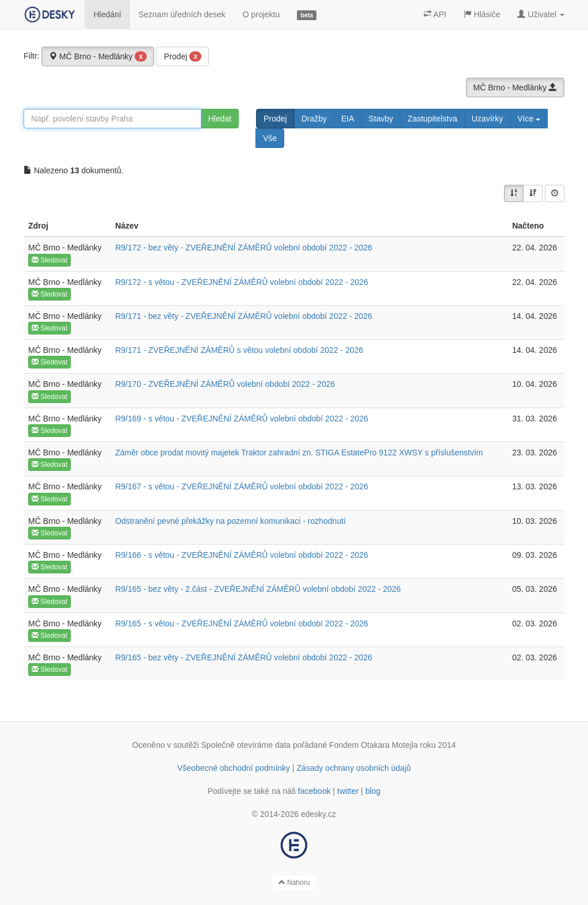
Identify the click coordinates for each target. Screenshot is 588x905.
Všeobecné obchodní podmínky (234, 768)
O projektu (261, 14)
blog (373, 791)
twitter (348, 791)
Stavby (381, 119)
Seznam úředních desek (182, 14)
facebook (314, 791)
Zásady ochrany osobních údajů (354, 768)
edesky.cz (318, 814)
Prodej (183, 56)
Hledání (107, 14)
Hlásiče (482, 14)
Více (529, 119)
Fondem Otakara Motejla (373, 745)
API (435, 14)
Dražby (314, 119)
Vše (270, 138)
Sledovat (49, 260)
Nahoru (294, 883)
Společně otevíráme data (246, 745)
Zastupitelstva (432, 119)
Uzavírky (487, 119)
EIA (348, 119)
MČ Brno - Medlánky (98, 56)
